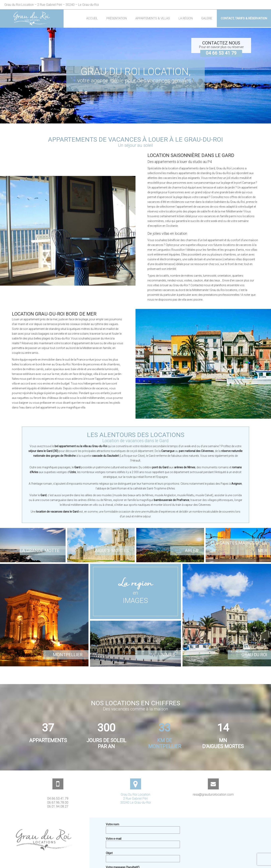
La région (186, 18)
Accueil (92, 18)
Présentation (117, 18)
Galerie (207, 18)
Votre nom (143, 827)
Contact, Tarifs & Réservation (244, 18)
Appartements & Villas (153, 18)
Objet (143, 856)
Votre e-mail (143, 841)
